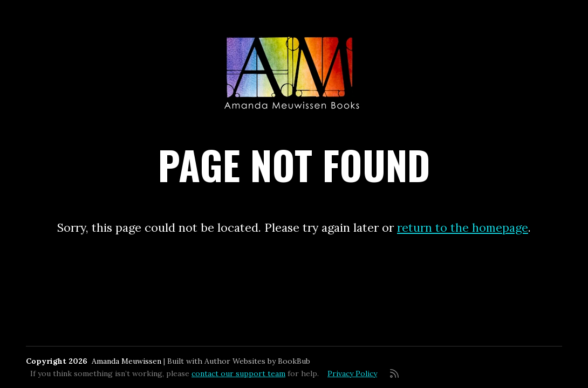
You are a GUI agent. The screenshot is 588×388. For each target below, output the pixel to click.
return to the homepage (463, 227)
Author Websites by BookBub (257, 361)
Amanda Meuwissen (127, 361)
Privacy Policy (352, 373)
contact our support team (238, 373)
